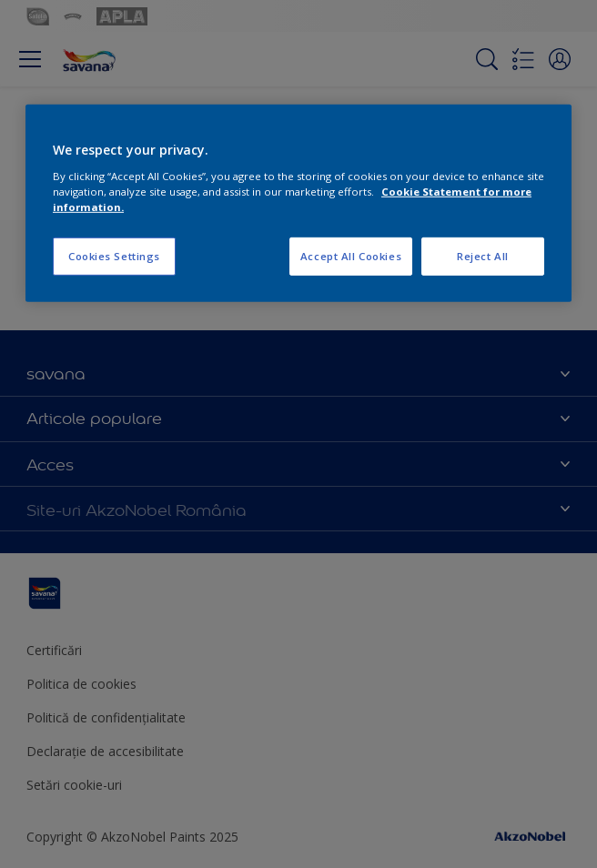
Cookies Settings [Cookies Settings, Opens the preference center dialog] (114, 256)
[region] (298, 203)
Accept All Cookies (351, 256)
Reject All (483, 256)
